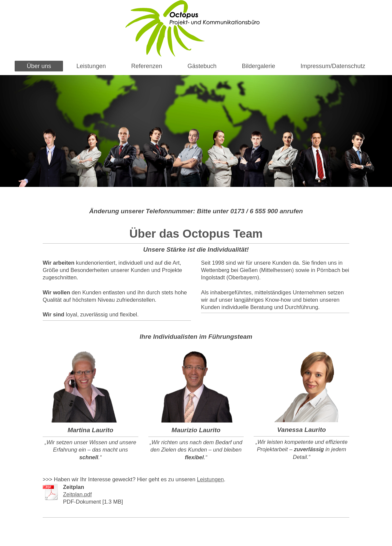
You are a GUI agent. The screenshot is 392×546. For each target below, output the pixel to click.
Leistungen (210, 479)
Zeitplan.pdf (77, 494)
